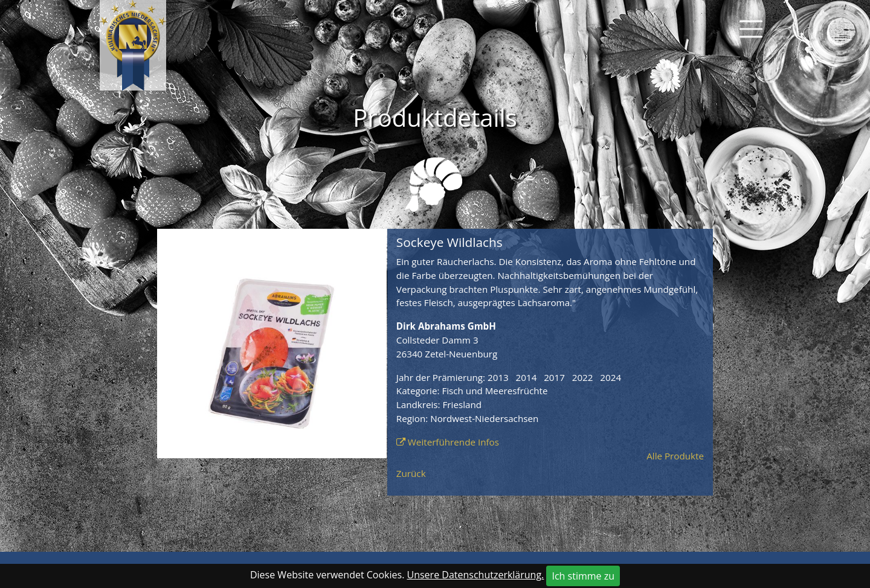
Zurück (411, 473)
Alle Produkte (675, 456)
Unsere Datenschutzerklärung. (476, 575)
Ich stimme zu (583, 576)
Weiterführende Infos (453, 442)
